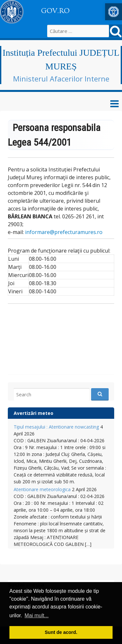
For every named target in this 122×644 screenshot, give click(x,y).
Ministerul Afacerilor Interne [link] (61, 79)
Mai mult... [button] (37, 615)
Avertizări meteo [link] (34, 413)
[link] (114, 12)
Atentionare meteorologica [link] (42, 489)
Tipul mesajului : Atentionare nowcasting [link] (56, 427)
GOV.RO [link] (55, 11)
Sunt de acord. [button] (61, 632)
